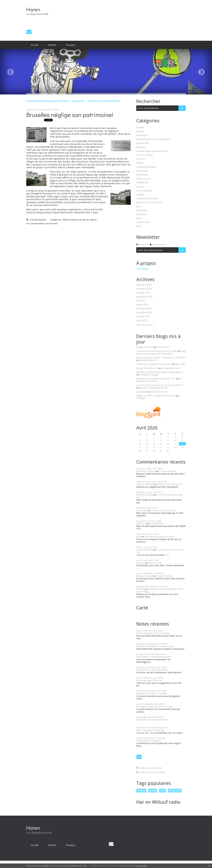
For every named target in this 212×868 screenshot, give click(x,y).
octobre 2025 (143, 293)
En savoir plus (141, 866)
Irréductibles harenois (148, 198)
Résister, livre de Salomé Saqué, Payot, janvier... (160, 372)
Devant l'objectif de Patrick (154, 388)
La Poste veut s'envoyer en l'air (160, 551)
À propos (71, 45)
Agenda (140, 131)
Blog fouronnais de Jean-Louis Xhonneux (161, 352)
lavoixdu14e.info (148, 360)
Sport (139, 218)
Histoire (140, 187)
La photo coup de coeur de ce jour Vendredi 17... (160, 385)
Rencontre (142, 214)
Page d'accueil (78, 101)
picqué (153, 790)
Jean (139, 537)
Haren (33, 9)
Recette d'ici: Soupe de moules (151, 694)
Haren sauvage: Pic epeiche (150, 730)
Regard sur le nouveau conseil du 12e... (156, 379)
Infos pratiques (144, 191)
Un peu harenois (168, 471)
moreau (140, 563)
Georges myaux (144, 576)
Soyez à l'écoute (165, 576)
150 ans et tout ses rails (164, 510)
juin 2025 (141, 301)
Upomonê (141, 392)
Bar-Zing (180, 364)
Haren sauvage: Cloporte (149, 680)
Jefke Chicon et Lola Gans (149, 202)
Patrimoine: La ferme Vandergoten (154, 657)
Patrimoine (142, 210)
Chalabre (141, 398)
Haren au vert (143, 179)
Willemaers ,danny (146, 471)
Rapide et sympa (145, 347)
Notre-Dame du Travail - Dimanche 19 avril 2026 (161, 358)
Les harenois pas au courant (160, 537)
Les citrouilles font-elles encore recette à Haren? (47, 101)
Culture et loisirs (145, 155)
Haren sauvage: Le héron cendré (153, 633)
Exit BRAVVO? (157, 524)
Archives (52, 45)
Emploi (140, 163)
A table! (140, 127)
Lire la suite (142, 269)
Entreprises (142, 171)
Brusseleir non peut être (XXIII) (152, 720)
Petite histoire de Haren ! (170, 484)
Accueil (35, 45)
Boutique (141, 147)
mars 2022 (142, 320)
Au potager (142, 135)
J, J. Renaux (142, 510)
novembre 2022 (144, 312)
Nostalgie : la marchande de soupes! (154, 707)
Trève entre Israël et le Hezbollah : (154, 364)
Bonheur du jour (159, 392)
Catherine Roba (144, 550)
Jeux (138, 206)
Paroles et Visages (150, 375)
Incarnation (163, 347)
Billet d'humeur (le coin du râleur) (80, 220)
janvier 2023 (142, 305)
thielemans (175, 790)
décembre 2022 (144, 309)
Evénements (143, 175)
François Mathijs (145, 484)
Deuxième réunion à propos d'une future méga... (160, 590)
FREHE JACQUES (144, 495)
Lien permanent (36, 220)
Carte (142, 608)
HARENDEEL (143, 183)
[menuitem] (35, 45)
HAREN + (141, 524)
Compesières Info (171, 368)
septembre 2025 (145, 297)
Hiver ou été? (155, 563)
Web (139, 226)
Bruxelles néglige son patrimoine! (70, 115)
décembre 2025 (144, 285)
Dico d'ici (141, 159)
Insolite (140, 195)
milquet (141, 790)
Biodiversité (142, 143)
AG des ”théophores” (147, 368)
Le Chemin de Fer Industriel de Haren (104, 101)
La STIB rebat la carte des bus (160, 496)
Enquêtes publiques (146, 167)
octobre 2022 (143, 317)
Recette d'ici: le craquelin (149, 741)
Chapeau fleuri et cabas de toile (152, 151)
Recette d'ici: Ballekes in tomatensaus (155, 646)
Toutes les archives (145, 325)
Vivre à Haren (143, 222)
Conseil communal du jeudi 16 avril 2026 (156, 351)
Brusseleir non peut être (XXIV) (152, 670)
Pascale (140, 589)
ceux (163, 790)
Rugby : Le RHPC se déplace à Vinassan (156, 396)
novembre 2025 (144, 289)
